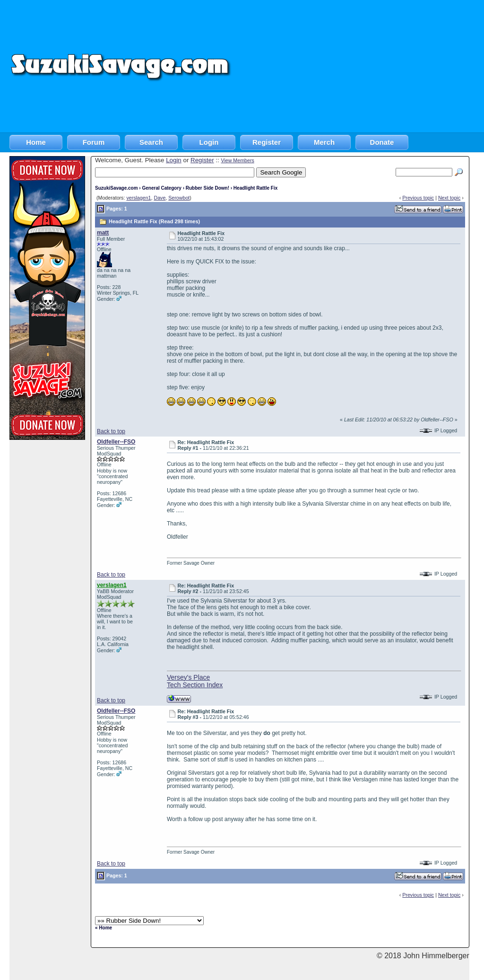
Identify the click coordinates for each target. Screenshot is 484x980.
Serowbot (179, 198)
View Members (237, 160)
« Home (104, 928)
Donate (382, 142)
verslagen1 (138, 198)
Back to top (111, 431)
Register (267, 142)
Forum (94, 142)
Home (36, 142)
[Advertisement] (359, 66)
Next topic (449, 198)
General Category (161, 188)
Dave (160, 198)
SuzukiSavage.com (117, 188)
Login (209, 142)
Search (151, 142)
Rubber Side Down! (207, 188)
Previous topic (418, 198)
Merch (324, 142)
